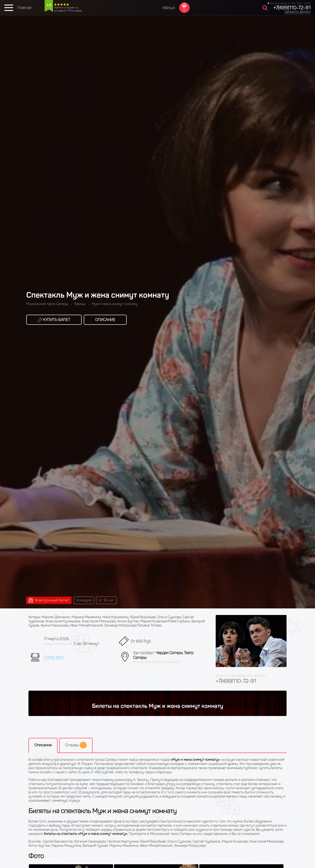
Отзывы (76, 745)
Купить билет (54, 320)
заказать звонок (298, 12)
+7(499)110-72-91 (292, 8)
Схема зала (54, 657)
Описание (105, 320)
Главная (24, 8)
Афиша (169, 8)
